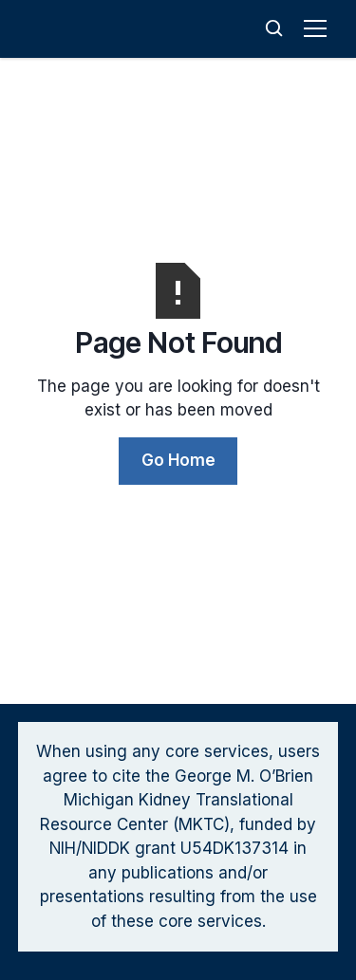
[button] (319, 28)
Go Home (178, 460)
